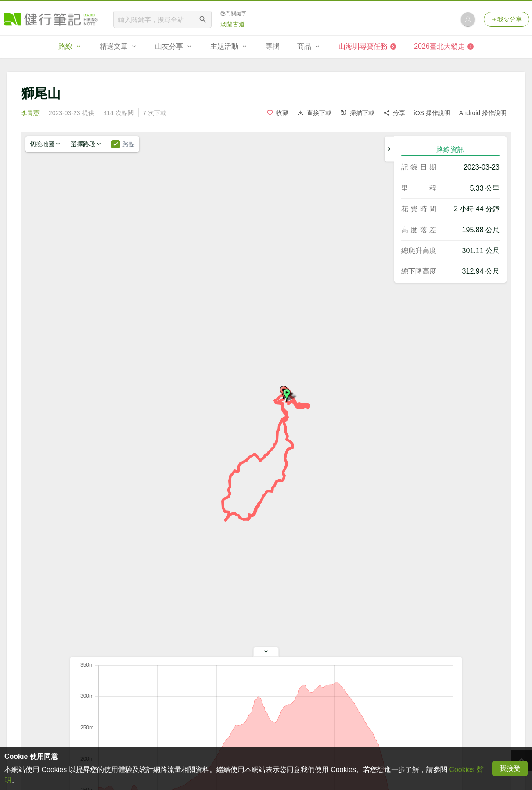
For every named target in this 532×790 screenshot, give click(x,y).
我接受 (510, 768)
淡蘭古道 (233, 24)
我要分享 (507, 19)
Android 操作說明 (483, 113)
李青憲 (30, 113)
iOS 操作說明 (432, 113)
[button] (287, 395)
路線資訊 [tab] (450, 150)
